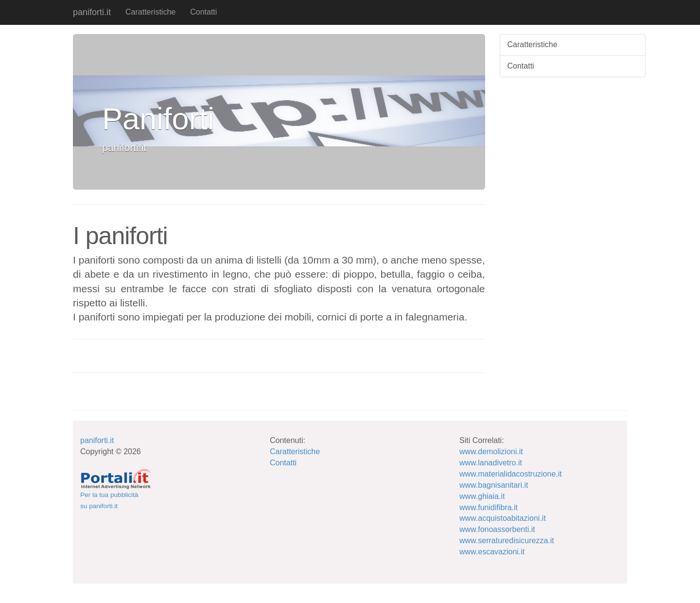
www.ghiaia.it (482, 496)
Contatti (203, 12)
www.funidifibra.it (489, 507)
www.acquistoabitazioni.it (503, 518)
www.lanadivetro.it (491, 463)
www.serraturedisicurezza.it (507, 541)
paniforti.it (92, 12)
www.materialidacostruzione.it (511, 474)
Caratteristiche (150, 12)
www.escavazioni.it (492, 552)
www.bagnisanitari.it (494, 485)
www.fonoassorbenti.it (497, 529)
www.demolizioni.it (491, 452)
